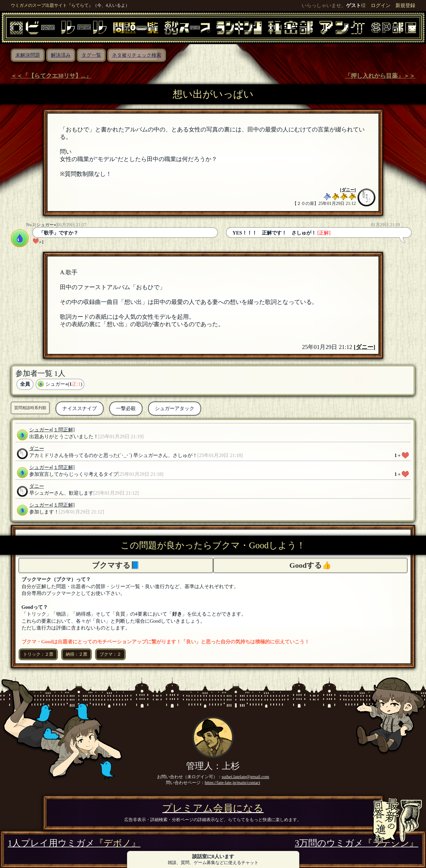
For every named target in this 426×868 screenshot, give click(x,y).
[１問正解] (63, 430)
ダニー (348, 190)
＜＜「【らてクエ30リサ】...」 (51, 76)
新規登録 (405, 5)
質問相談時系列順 (30, 408)
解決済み (61, 55)
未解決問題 (28, 55)
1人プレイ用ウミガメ (74, 843)
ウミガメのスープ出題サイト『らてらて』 (52, 5)
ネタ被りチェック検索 (137, 55)
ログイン (381, 5)
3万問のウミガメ (357, 843)
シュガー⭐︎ (46, 225)
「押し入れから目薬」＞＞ (380, 76)
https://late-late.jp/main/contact (232, 783)
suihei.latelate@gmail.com (246, 777)
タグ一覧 (91, 55)
